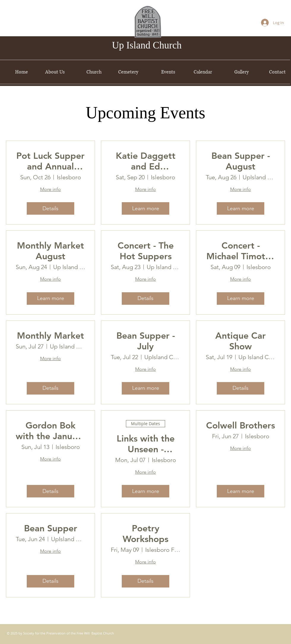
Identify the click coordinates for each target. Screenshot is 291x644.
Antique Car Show (241, 341)
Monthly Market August (50, 251)
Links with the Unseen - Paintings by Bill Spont (145, 444)
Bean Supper (51, 528)
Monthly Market (50, 336)
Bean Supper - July (146, 341)
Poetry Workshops (145, 534)
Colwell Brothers (241, 425)
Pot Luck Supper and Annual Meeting (50, 161)
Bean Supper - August (241, 161)
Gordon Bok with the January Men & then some (50, 431)
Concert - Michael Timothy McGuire (241, 251)
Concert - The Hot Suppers (146, 251)
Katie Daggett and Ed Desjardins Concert (146, 161)
